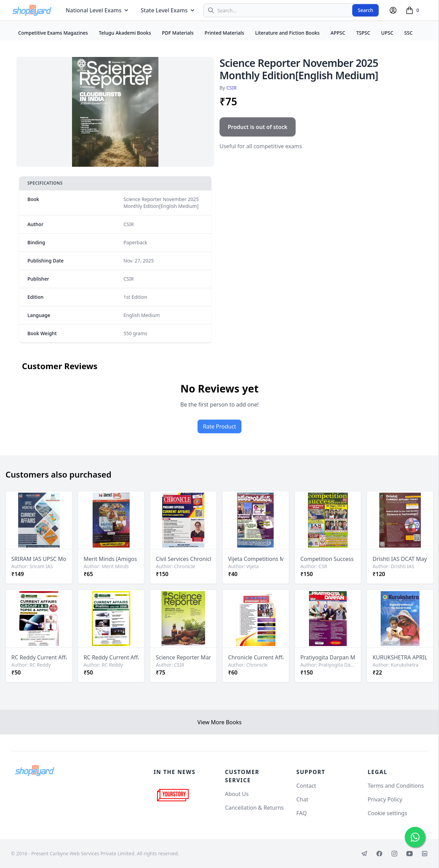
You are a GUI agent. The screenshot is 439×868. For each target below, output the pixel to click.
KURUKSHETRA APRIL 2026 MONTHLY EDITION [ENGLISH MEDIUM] (400, 657)
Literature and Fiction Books (287, 33)
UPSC (387, 33)
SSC (408, 33)
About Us (237, 794)
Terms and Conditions (396, 786)
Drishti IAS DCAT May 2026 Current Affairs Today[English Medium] (400, 559)
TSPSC (363, 33)
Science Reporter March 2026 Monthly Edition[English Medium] (183, 657)
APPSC (338, 33)
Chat (302, 799)
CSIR (232, 88)
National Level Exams (98, 10)
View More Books (220, 722)
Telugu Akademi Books (125, 33)
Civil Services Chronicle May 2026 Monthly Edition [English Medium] (183, 559)
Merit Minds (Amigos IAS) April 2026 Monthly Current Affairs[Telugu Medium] (111, 559)
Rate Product (220, 426)
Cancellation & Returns (254, 808)
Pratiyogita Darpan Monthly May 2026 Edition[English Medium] (328, 657)
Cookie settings (387, 813)
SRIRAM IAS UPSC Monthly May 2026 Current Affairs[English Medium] (39, 559)
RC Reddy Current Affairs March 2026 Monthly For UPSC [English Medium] (111, 657)
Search (365, 10)
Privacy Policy (385, 799)
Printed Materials (224, 33)
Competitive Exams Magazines (53, 33)
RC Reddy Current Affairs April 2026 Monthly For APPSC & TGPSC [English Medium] (39, 657)
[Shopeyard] (35, 771)
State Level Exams (168, 10)
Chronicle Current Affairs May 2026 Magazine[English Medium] (256, 657)
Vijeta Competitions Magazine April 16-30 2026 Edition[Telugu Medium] (256, 559)
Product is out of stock (258, 127)
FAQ (301, 813)
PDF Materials (178, 33)
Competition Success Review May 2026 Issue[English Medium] (328, 559)
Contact (306, 786)
